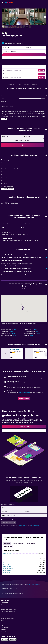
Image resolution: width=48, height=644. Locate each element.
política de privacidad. (35, 525)
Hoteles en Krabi (7, 557)
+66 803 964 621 (6, 41)
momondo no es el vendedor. (25, 588)
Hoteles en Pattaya (7, 567)
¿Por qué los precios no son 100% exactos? (25, 593)
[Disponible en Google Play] (5, 639)
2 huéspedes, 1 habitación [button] (9, 51)
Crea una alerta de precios (24, 392)
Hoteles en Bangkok (7, 553)
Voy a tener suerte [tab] (31, 543)
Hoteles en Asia (12, 6)
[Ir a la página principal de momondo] (9, 2)
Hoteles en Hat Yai (29, 6)
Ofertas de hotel (5, 6)
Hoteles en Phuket (7, 555)
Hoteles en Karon (7, 559)
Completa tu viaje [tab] (8, 547)
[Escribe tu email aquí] (25, 516)
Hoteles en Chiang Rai (8, 569)
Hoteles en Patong (7, 563)
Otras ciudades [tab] (7, 543)
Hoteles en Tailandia (21, 6)
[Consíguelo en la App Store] (13, 639)
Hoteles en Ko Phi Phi (8, 572)
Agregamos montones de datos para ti (25, 591)
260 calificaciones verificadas (15, 43)
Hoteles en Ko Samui (7, 561)
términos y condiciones (23, 525)
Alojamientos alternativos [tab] (18, 543)
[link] (24, 399)
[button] (2, 2)
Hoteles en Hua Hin (7, 571)
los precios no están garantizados (34, 584)
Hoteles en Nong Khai (8, 565)
